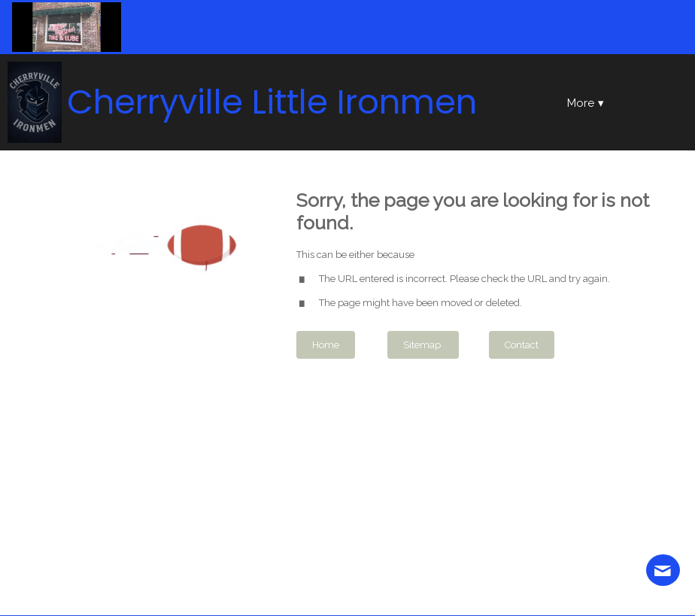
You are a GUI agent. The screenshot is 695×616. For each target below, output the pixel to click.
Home (326, 345)
